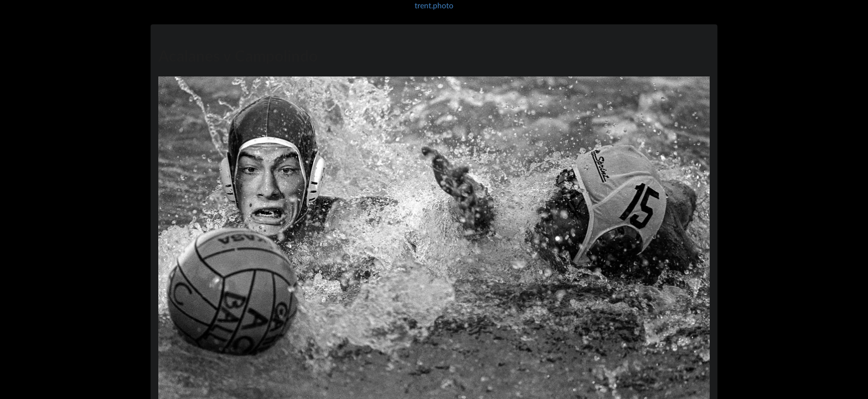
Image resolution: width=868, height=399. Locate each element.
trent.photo (434, 5)
